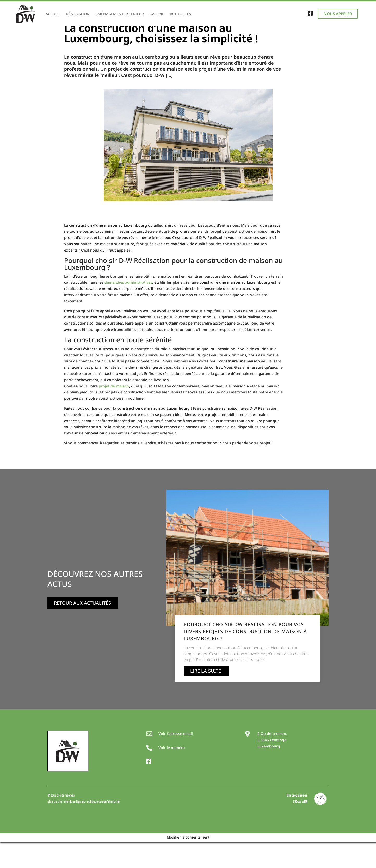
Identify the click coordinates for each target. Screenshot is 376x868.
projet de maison (114, 412)
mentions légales (75, 828)
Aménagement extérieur (120, 14)
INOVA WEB (300, 828)
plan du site (55, 828)
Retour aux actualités (82, 629)
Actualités (180, 14)
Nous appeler (338, 14)
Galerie (157, 14)
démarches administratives (128, 308)
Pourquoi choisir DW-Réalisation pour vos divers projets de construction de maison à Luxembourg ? (245, 657)
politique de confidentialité (103, 828)
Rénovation (78, 14)
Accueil (53, 14)
